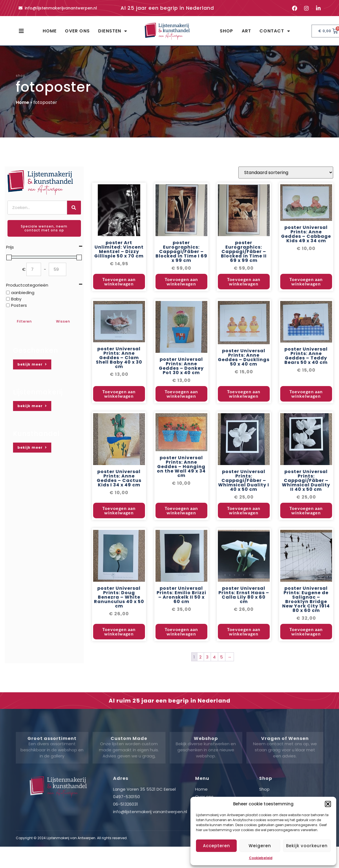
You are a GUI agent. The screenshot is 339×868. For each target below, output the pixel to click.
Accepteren (216, 846)
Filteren (24, 321)
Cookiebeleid (261, 858)
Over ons (77, 31)
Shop (227, 31)
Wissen (63, 321)
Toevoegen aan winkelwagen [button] (119, 326)
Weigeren (260, 846)
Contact (275, 31)
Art (247, 31)
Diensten (113, 31)
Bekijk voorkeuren (307, 846)
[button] (328, 804)
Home (50, 31)
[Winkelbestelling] (286, 217)
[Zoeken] (74, 208)
